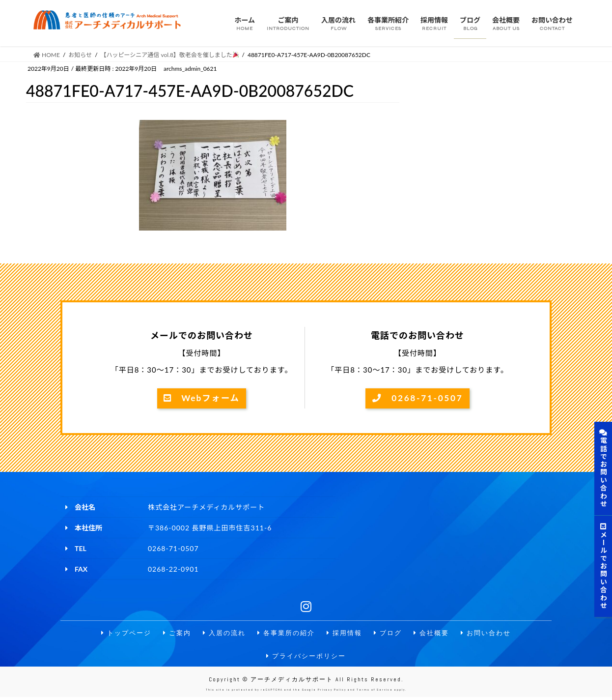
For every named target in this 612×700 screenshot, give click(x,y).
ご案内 (171, 634)
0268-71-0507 (417, 399)
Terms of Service (375, 693)
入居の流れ (221, 634)
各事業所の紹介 (285, 634)
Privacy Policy (332, 693)
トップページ (118, 634)
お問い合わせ (494, 634)
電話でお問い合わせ (603, 468)
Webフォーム (201, 399)
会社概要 (437, 634)
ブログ (391, 634)
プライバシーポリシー (306, 657)
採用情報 (346, 634)
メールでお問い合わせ (603, 566)
